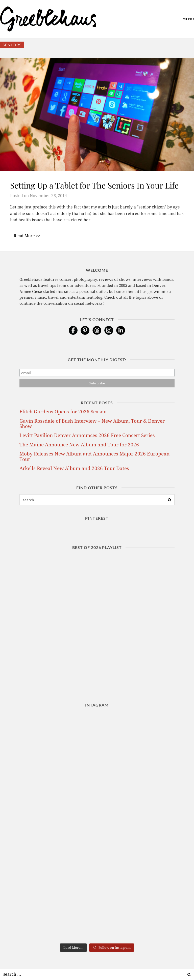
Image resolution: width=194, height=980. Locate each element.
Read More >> (27, 236)
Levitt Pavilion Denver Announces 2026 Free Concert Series (87, 435)
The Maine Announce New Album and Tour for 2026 (79, 445)
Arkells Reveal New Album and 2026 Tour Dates (74, 468)
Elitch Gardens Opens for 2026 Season (63, 412)
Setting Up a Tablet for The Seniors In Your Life (94, 185)
